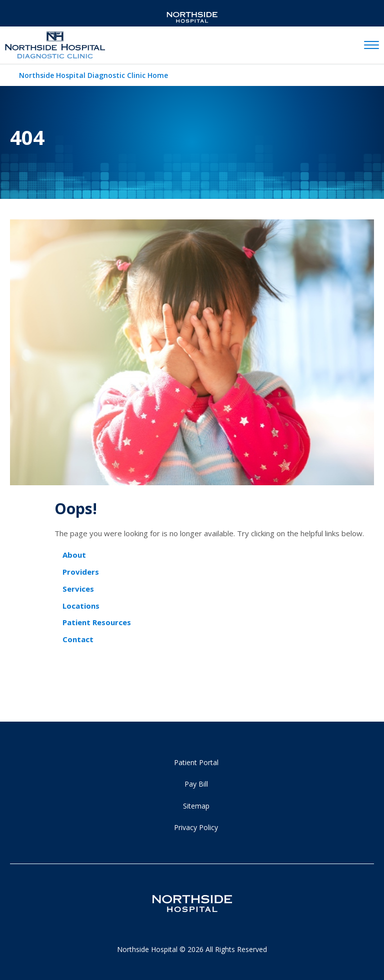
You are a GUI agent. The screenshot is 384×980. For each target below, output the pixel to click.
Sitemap (196, 806)
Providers (81, 572)
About (74, 555)
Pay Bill (196, 784)
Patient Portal (196, 762)
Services (78, 589)
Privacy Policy (196, 827)
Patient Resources (97, 622)
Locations (81, 606)
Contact (78, 639)
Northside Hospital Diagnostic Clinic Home (93, 75)
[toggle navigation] (371, 45)
